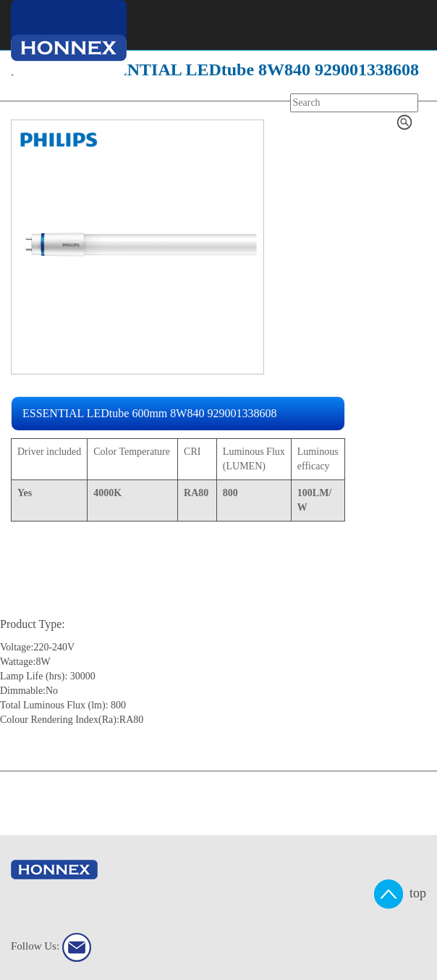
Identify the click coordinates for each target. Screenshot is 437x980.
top (400, 894)
